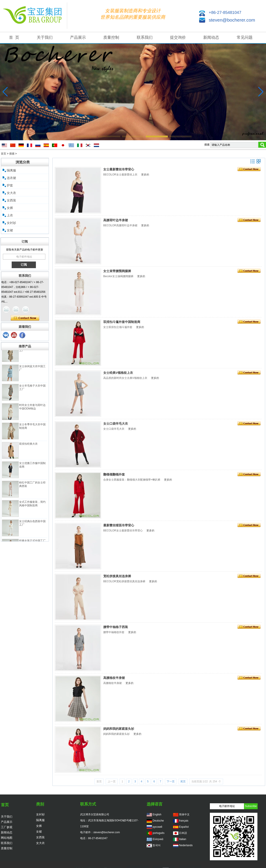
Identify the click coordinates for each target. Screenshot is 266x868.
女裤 (10, 208)
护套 (10, 185)
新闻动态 (211, 37)
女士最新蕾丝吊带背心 (119, 169)
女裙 (10, 230)
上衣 (10, 215)
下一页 (171, 781)
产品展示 (78, 37)
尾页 (183, 781)
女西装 (11, 200)
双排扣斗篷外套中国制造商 (122, 322)
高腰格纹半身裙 (114, 678)
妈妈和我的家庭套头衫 (119, 729)
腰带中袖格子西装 (116, 627)
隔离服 (11, 170)
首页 (4, 154)
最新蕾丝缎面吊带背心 (119, 525)
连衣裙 (11, 178)
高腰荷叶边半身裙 (116, 220)
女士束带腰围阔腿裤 (117, 271)
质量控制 (111, 37)
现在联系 (25, 318)
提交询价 (178, 37)
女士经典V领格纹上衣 (118, 373)
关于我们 (45, 37)
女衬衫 (11, 223)
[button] (85, 136)
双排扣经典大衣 (28, 446)
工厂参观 (7, 827)
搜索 (12, 154)
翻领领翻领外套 (114, 474)
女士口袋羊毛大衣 (116, 424)
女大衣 (11, 193)
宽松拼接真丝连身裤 (117, 576)
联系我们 (145, 37)
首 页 (14, 37)
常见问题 (245, 37)
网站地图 (7, 838)
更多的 (145, 175)
